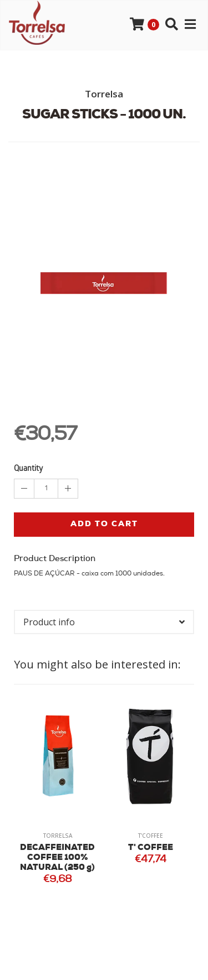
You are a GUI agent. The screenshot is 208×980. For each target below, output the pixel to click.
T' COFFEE (151, 848)
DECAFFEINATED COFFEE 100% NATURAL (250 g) (57, 858)
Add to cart (104, 524)
